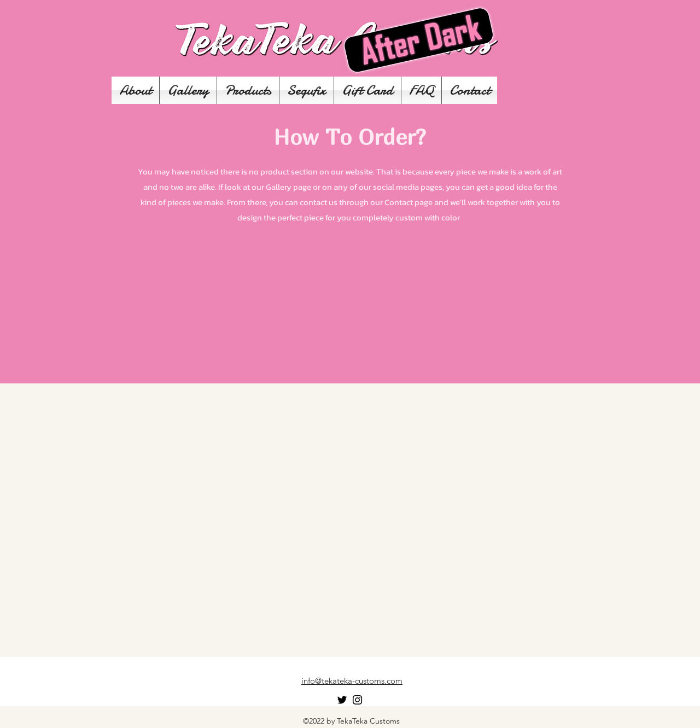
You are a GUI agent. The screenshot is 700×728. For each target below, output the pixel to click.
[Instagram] (357, 700)
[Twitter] (342, 700)
